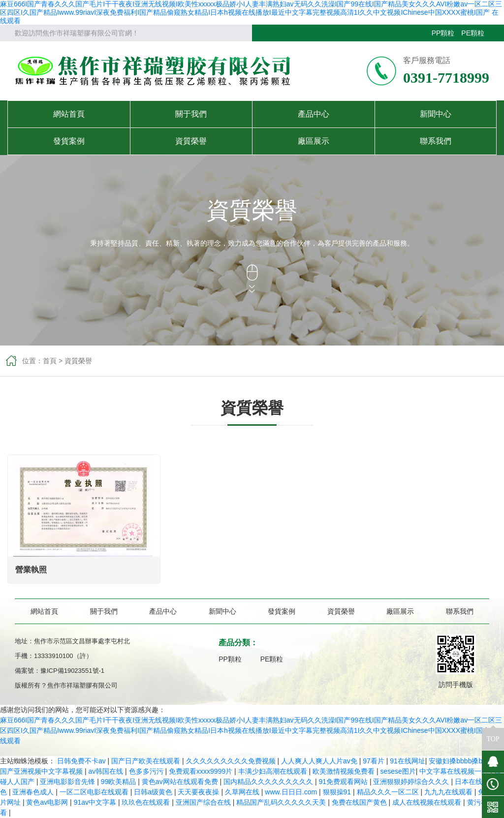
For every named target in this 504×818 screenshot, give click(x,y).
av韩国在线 (107, 771)
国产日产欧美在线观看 (147, 761)
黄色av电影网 (48, 802)
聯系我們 (436, 141)
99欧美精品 (119, 782)
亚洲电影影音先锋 (68, 782)
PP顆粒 (443, 33)
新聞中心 (436, 114)
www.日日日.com (292, 792)
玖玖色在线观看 (147, 802)
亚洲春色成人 (34, 792)
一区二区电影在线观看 (95, 792)
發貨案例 (69, 141)
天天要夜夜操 (199, 792)
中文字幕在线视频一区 (455, 771)
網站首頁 (69, 114)
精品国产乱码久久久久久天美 (282, 802)
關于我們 (191, 114)
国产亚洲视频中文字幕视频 (42, 771)
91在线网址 (408, 761)
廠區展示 (314, 141)
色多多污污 (147, 771)
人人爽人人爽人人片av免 (320, 761)
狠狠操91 (338, 792)
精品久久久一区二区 (389, 792)
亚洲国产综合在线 (204, 802)
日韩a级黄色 (154, 792)
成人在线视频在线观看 (428, 802)
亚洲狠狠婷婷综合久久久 (412, 782)
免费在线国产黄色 (360, 802)
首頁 (50, 361)
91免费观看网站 (344, 782)
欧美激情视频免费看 (345, 771)
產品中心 (314, 114)
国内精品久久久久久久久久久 (269, 782)
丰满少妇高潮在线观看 (274, 771)
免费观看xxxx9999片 (202, 771)
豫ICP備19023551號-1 (72, 671)
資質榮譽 (191, 141)
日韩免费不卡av (82, 761)
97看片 (374, 761)
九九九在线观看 (449, 792)
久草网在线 (243, 792)
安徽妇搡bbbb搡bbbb (462, 761)
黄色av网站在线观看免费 (181, 782)
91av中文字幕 (96, 802)
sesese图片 (398, 771)
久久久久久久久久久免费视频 (232, 761)
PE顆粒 (473, 33)
